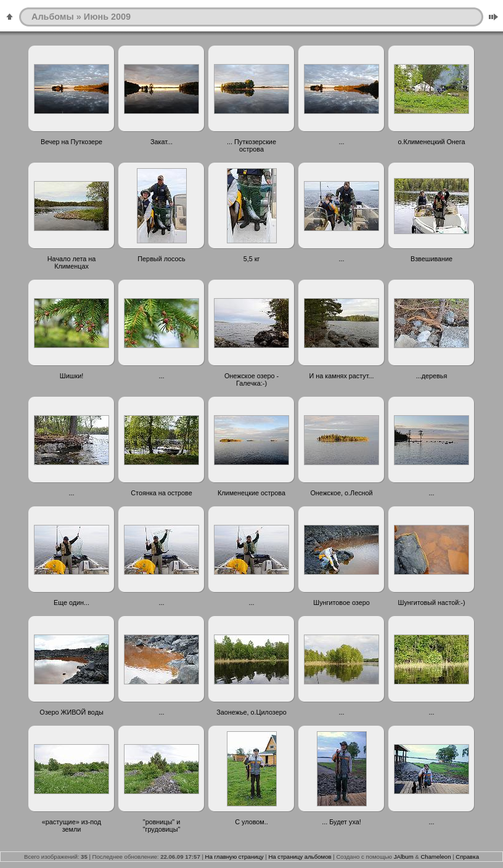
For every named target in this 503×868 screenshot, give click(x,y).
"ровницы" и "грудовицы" (162, 825)
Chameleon (436, 857)
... (342, 142)
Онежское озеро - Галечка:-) (251, 379)
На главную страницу (235, 857)
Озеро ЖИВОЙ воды (71, 712)
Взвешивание (431, 259)
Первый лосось (161, 259)
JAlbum (404, 857)
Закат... (162, 142)
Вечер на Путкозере (72, 142)
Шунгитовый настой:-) (432, 602)
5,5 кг (252, 259)
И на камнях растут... (342, 376)
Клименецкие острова (251, 493)
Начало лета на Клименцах (72, 262)
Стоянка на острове (161, 493)
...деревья (432, 376)
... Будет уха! (341, 822)
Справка (467, 857)
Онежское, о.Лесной (341, 493)
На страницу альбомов (300, 857)
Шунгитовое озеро (341, 602)
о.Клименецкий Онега (431, 142)
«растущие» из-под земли (72, 825)
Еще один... (72, 602)
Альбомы (53, 17)
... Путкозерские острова (251, 145)
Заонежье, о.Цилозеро (251, 712)
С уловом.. (251, 822)
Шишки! (72, 376)
